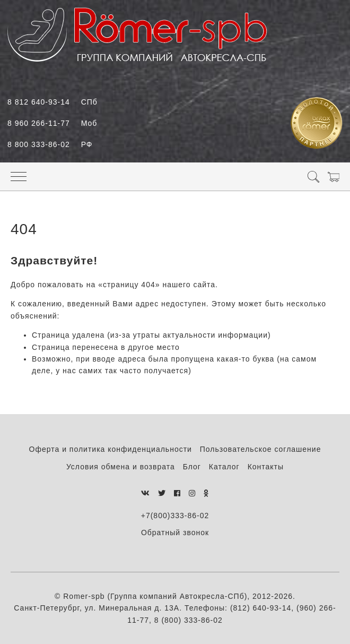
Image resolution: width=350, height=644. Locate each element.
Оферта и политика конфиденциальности (111, 449)
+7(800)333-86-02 (175, 516)
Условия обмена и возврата (121, 467)
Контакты (266, 467)
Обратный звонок (175, 533)
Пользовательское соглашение (261, 449)
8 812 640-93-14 (52, 102)
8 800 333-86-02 (50, 144)
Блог (192, 467)
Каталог (224, 467)
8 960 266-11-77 (52, 123)
